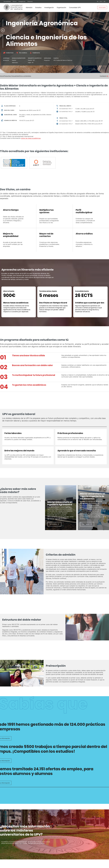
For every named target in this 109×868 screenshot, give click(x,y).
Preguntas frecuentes (11, 76)
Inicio (2, 76)
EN (105, 1)
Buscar (15, 1)
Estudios (38, 7)
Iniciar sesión (102, 7)
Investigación (49, 7)
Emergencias (22, 1)
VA (98, 1)
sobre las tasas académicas (31, 138)
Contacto (103, 76)
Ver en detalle (53, 524)
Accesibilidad (7, 1)
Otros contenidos (25, 76)
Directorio (30, 1)
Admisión (29, 7)
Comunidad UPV (75, 7)
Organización (61, 7)
